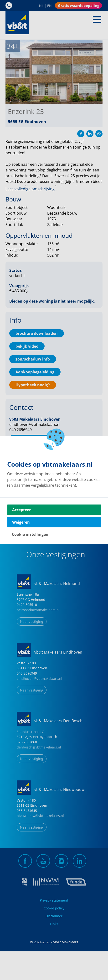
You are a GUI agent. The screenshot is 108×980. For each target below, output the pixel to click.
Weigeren (21, 522)
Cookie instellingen (30, 534)
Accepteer (21, 510)
